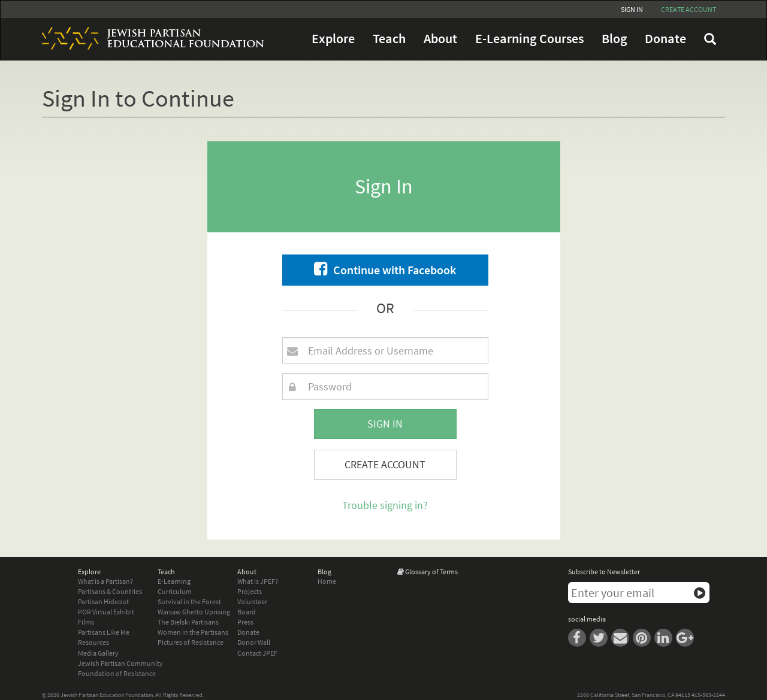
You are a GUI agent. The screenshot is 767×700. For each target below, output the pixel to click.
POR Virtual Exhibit (106, 612)
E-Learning (174, 581)
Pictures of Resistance (191, 642)
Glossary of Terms (431, 572)
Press (245, 622)
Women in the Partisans (193, 632)
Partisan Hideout (103, 601)
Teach (389, 39)
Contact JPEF (257, 653)
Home (327, 581)
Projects (250, 591)
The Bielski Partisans (188, 622)
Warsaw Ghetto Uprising (194, 612)
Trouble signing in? (385, 505)
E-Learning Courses (529, 39)
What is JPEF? (258, 581)
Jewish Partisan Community (120, 663)
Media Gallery (98, 653)
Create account (689, 9)
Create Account (385, 464)
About (440, 39)
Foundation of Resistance (117, 673)
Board (247, 612)
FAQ (710, 39)
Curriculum (175, 591)
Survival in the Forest (189, 601)
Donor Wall (254, 642)
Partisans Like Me (104, 632)
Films (86, 622)
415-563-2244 (708, 695)
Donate (665, 39)
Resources (93, 642)
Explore (333, 39)
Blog (614, 39)
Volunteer (252, 601)
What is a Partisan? (105, 581)
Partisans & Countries (110, 591)
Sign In (632, 9)
